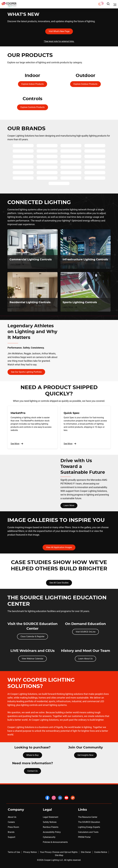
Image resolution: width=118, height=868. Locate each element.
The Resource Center (88, 817)
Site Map (59, 855)
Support (12, 837)
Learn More (69, 505)
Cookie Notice (101, 852)
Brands (11, 832)
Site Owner (86, 852)
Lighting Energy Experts (89, 827)
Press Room (13, 827)
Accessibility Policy (52, 832)
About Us (12, 817)
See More (17, 444)
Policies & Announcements (55, 842)
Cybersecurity (49, 837)
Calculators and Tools (88, 832)
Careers (11, 822)
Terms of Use (14, 852)
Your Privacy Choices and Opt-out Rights (59, 852)
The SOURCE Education (89, 822)
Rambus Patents (51, 827)
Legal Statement (51, 817)
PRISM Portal (84, 837)
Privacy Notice (30, 852)
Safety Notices (50, 822)
